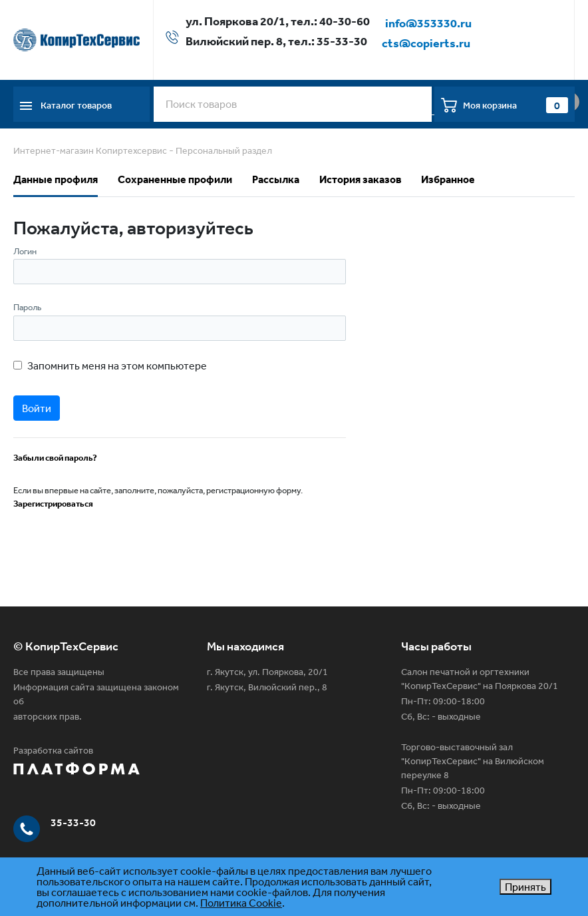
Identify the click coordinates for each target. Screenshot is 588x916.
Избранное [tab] (448, 179)
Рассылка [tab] (276, 179)
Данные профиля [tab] (56, 179)
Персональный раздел (224, 150)
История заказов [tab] (360, 179)
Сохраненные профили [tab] (175, 179)
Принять (525, 887)
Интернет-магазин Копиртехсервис (90, 150)
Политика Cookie (241, 903)
